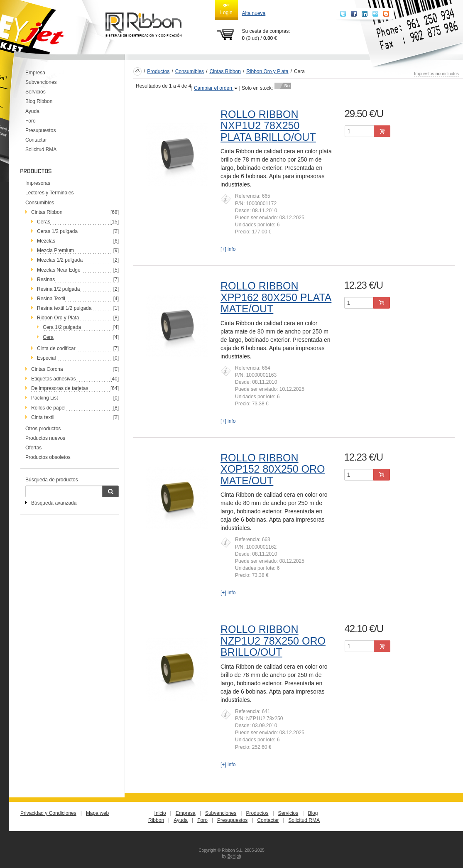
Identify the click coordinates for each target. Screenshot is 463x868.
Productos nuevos (45, 438)
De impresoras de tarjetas (60, 388)
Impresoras (38, 183)
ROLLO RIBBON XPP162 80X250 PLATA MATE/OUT (276, 297)
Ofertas (33, 448)
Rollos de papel (48, 408)
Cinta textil (43, 417)
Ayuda (32, 111)
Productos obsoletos (48, 457)
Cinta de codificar (56, 348)
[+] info (228, 249)
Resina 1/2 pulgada (58, 289)
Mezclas (46, 241)
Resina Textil (51, 299)
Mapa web (97, 813)
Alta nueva (254, 13)
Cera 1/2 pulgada (62, 327)
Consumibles (40, 203)
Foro (31, 121)
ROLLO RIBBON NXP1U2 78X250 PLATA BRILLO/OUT (268, 126)
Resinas (46, 280)
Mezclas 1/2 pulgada (60, 260)
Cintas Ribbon (47, 212)
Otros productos (43, 429)
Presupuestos (40, 130)
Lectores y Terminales (50, 193)
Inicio (160, 813)
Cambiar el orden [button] (216, 88)
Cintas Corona (47, 369)
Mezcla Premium (55, 250)
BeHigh (234, 856)
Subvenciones (41, 82)
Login (226, 9)
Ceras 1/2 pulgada (57, 231)
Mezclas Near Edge (59, 270)
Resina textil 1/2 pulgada (64, 308)
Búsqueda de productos (52, 480)
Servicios (36, 92)
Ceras (44, 222)
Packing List (45, 398)
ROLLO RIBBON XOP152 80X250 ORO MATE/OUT (273, 469)
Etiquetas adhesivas (53, 379)
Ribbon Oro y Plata (58, 318)
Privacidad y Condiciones (48, 813)
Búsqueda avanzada (54, 503)
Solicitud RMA (41, 150)
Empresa (35, 73)
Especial (46, 358)
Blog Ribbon (39, 101)
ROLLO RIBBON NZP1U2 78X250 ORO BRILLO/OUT (273, 641)
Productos (158, 71)
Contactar (36, 140)
